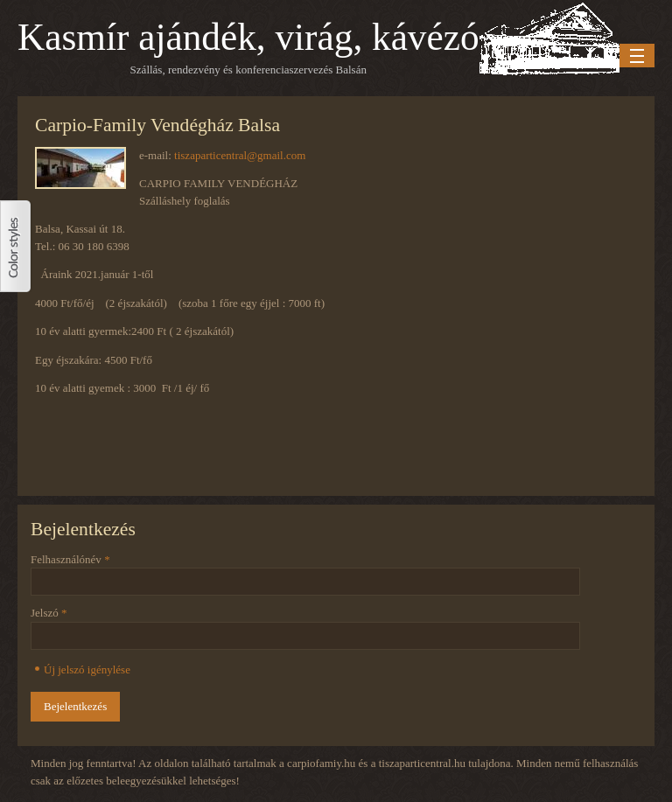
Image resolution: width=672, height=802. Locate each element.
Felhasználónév (70, 559)
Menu (637, 56)
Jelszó (49, 613)
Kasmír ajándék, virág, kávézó (248, 37)
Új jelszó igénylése (87, 669)
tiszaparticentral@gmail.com (240, 155)
